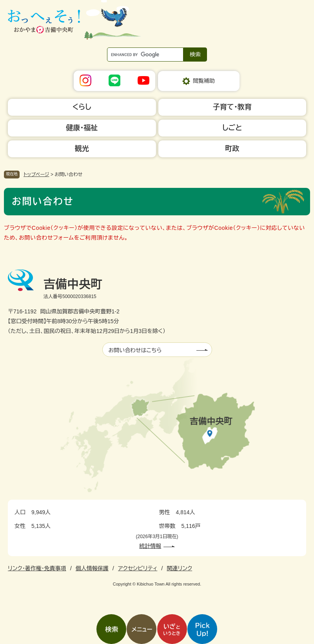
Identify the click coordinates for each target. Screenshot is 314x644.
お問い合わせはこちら (135, 350)
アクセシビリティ (138, 568)
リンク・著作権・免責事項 (37, 568)
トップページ (36, 175)
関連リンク (179, 568)
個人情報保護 (92, 568)
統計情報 (150, 546)
